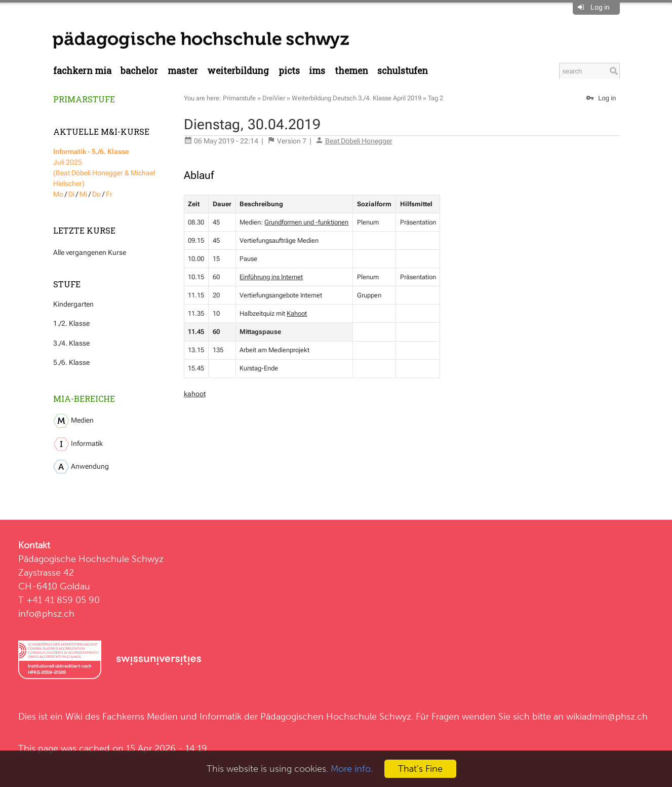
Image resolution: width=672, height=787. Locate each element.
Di (71, 194)
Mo (58, 194)
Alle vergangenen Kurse (90, 252)
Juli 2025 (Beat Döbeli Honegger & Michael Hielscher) (104, 167)
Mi (83, 194)
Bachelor (139, 71)
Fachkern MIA (82, 71)
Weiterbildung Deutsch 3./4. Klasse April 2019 (357, 98)
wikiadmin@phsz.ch (607, 716)
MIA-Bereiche (84, 399)
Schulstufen (403, 71)
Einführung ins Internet (271, 277)
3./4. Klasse (71, 343)
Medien (73, 421)
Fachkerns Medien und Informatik (172, 716)
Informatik (78, 444)
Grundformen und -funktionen (306, 222)
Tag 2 (436, 98)
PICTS (289, 71)
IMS (317, 71)
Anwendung (81, 467)
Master (183, 71)
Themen (351, 71)
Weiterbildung (238, 71)
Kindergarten (73, 304)
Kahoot (297, 313)
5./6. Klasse (71, 362)
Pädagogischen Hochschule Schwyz (336, 716)
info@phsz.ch (46, 613)
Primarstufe (84, 99)
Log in (600, 7)
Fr (109, 194)
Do (96, 194)
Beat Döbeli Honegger (359, 141)
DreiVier (274, 98)
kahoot (195, 394)
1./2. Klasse (71, 323)
